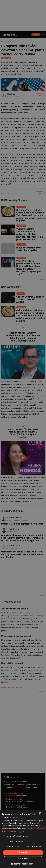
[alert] (23, 434)
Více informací (39, 828)
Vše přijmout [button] (23, 853)
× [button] (43, 813)
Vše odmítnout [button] (23, 859)
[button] (23, 832)
